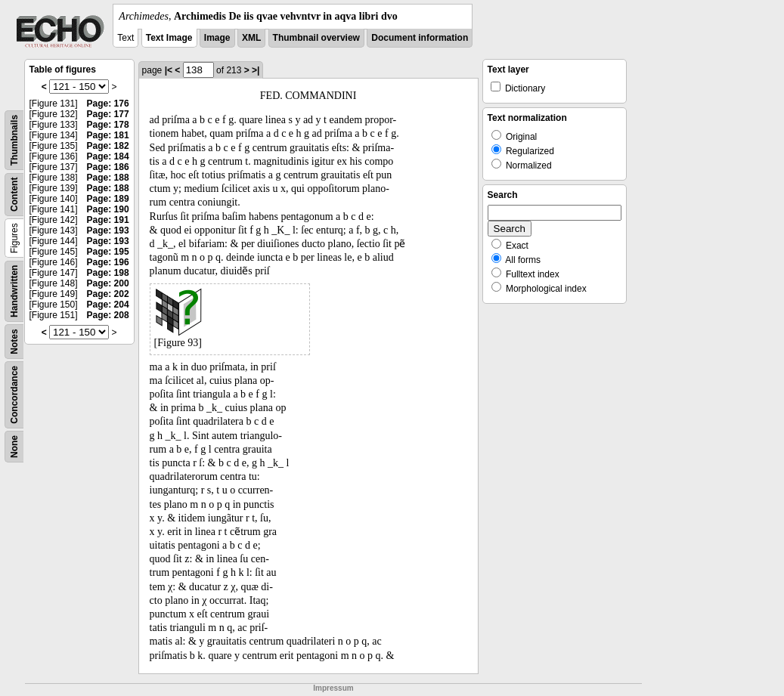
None (14, 447)
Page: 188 (108, 178)
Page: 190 (108, 209)
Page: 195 (108, 252)
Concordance (14, 395)
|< (169, 70)
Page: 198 (108, 273)
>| (256, 70)
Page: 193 (108, 230)
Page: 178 (108, 125)
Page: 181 (108, 135)
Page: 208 (108, 315)
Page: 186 (108, 167)
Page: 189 (108, 199)
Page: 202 (108, 294)
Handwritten (14, 291)
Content (14, 195)
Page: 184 (108, 156)
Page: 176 (108, 104)
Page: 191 (108, 220)
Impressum (333, 688)
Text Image (169, 38)
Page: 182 (108, 146)
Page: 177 (108, 114)
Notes (14, 341)
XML (251, 38)
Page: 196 (108, 262)
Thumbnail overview (316, 38)
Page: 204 (108, 305)
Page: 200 (108, 283)
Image (217, 38)
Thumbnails (14, 140)
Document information (420, 38)
